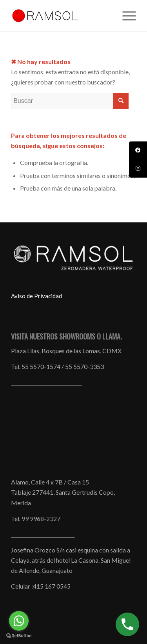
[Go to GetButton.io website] (19, 636)
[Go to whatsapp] (19, 621)
